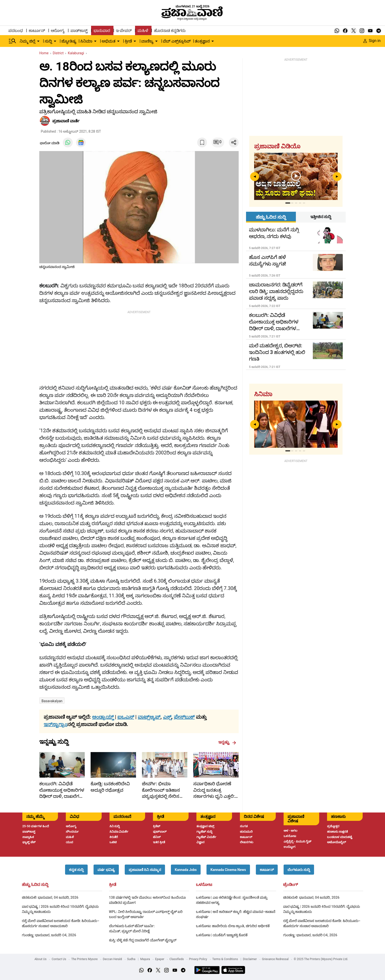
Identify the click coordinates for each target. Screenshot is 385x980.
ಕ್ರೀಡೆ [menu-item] (128, 41)
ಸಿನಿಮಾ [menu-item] (86, 41)
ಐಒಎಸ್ (126, 717)
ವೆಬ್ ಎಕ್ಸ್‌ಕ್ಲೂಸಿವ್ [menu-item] (177, 41)
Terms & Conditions (225, 959)
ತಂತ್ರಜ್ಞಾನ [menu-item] (202, 41)
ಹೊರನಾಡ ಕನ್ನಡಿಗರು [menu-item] (170, 31)
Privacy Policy (198, 959)
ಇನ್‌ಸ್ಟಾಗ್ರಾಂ (55, 724)
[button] (76, 870)
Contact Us (59, 959)
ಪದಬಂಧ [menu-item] (16, 31)
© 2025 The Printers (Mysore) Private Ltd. (321, 959)
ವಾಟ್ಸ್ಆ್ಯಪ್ (149, 717)
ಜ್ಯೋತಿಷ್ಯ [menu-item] (69, 41)
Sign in (372, 41)
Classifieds (177, 959)
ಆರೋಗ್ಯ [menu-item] (58, 31)
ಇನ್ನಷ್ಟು (227, 742)
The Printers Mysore (84, 959)
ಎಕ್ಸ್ (167, 717)
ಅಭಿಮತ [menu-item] (109, 41)
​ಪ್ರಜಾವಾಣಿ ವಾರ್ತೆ (66, 121)
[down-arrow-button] (38, 41)
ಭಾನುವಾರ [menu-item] (102, 31)
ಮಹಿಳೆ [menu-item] (143, 31)
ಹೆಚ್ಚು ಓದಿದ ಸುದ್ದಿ (35, 885)
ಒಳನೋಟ (204, 885)
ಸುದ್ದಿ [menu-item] (48, 41)
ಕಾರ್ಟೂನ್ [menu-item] (37, 31)
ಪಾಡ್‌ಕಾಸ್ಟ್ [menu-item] (79, 31)
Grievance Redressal (275, 959)
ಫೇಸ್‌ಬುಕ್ (184, 717)
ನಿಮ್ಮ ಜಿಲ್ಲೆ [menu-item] (27, 41)
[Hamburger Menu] (13, 41)
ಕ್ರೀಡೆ (113, 885)
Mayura (145, 959)
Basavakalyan (52, 701)
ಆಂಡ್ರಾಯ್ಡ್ (103, 717)
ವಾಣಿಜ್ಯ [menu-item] (147, 41)
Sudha (131, 959)
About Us (41, 959)
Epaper (160, 959)
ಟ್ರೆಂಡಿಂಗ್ (290, 885)
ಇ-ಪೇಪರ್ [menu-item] (124, 31)
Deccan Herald (112, 959)
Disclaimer (250, 959)
